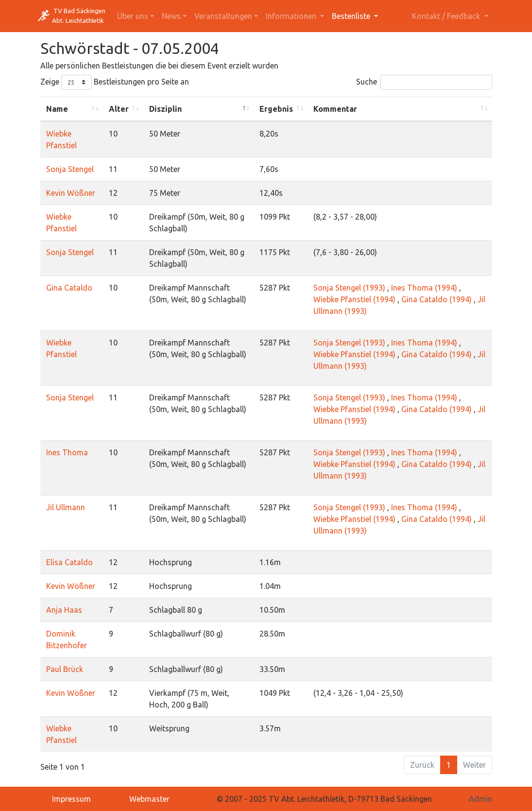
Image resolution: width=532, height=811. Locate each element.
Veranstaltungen (223, 16)
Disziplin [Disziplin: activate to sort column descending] (165, 109)
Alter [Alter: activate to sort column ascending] (119, 109)
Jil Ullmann (66, 507)
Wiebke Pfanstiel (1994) (354, 299)
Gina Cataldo (69, 288)
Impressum (71, 799)
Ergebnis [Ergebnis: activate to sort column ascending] (276, 109)
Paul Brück (65, 669)
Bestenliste (352, 16)
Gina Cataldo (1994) (437, 299)
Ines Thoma (67, 452)
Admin (481, 799)
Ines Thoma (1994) (424, 288)
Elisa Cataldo (69, 562)
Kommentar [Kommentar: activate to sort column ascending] (335, 109)
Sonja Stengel (70, 169)
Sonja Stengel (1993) (349, 288)
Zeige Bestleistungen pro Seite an (115, 82)
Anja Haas (64, 610)
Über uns (133, 16)
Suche (424, 82)
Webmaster (149, 799)
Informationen (292, 16)
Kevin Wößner (71, 193)
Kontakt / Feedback (447, 16)
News (171, 16)
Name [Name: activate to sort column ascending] (57, 109)
